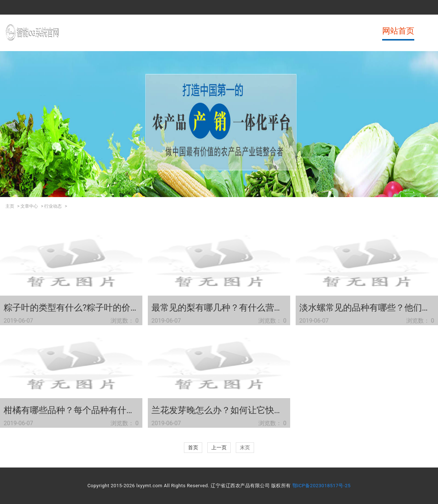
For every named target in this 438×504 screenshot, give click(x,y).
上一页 (219, 447)
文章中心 (29, 206)
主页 (10, 206)
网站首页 (398, 31)
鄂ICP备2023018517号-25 (322, 486)
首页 (193, 447)
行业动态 (53, 206)
